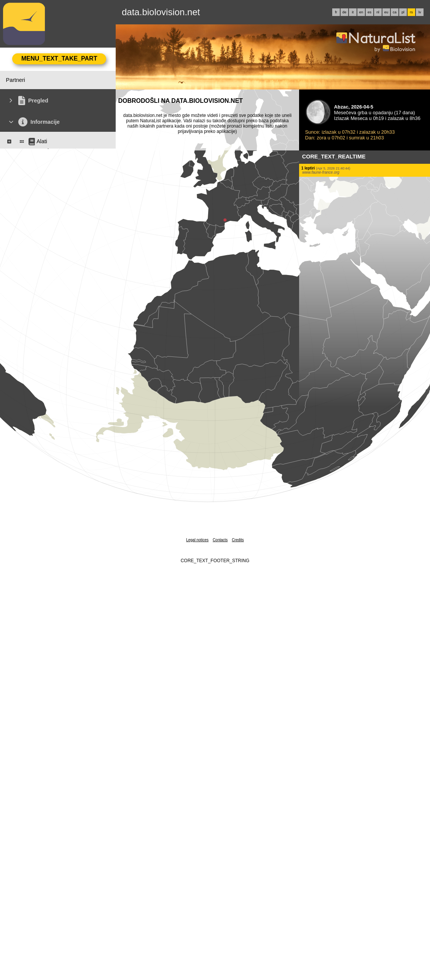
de (344, 12)
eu (386, 12)
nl (378, 12)
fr (336, 12)
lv (420, 12)
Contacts (220, 540)
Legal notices (197, 540)
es (369, 12)
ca (395, 12)
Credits (238, 540)
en (361, 12)
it (353, 12)
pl (403, 12)
